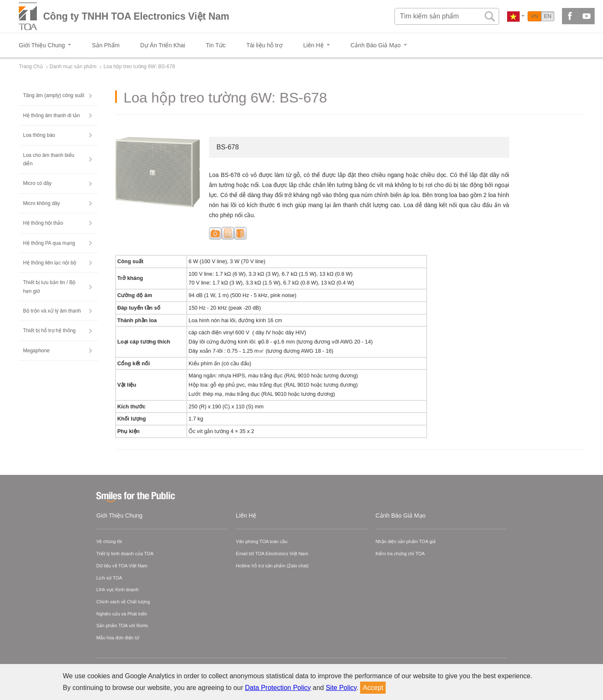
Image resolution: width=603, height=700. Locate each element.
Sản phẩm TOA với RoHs (122, 626)
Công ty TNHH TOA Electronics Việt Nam (136, 16)
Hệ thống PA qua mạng (49, 243)
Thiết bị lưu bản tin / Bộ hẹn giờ (49, 287)
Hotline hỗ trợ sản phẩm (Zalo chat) (272, 566)
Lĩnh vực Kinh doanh (117, 590)
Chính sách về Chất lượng (123, 602)
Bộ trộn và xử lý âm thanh (52, 311)
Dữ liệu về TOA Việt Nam (122, 566)
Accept (373, 688)
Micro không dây (41, 203)
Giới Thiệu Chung (119, 515)
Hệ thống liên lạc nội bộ (50, 263)
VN (534, 16)
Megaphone (36, 351)
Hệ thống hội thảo (43, 223)
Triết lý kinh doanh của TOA (125, 554)
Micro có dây (37, 183)
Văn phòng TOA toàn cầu (262, 541)
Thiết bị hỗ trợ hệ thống (49, 331)
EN (548, 16)
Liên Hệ (246, 515)
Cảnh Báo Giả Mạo (401, 515)
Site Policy (341, 688)
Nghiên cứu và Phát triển (122, 614)
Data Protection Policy (278, 688)
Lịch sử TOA (109, 578)
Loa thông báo (39, 135)
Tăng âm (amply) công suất (54, 95)
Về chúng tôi (109, 541)
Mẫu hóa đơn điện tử (118, 638)
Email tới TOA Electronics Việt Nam (272, 554)
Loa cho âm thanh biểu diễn (49, 159)
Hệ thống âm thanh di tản (52, 115)
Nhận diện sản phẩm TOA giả (406, 541)
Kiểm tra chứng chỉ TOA (400, 554)
